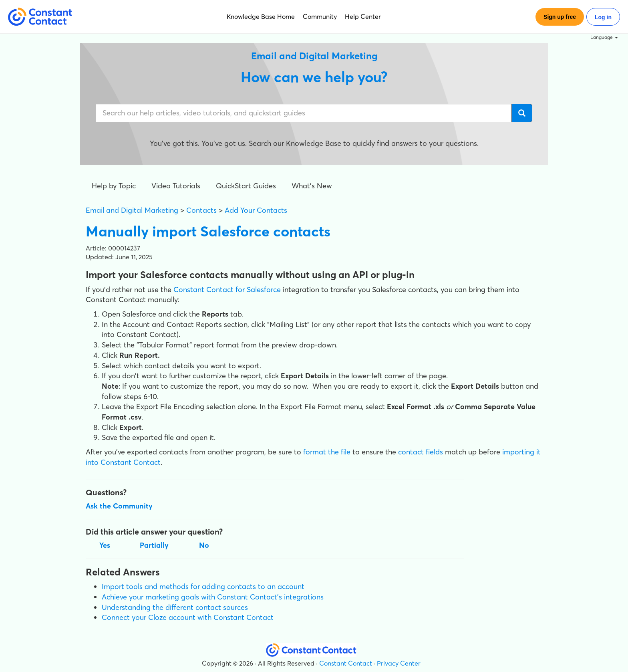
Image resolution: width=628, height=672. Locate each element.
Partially (154, 545)
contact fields (421, 452)
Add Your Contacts (256, 210)
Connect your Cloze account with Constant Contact (188, 617)
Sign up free (560, 17)
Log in (603, 17)
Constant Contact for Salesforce (227, 290)
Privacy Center (399, 663)
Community (320, 16)
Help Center (363, 16)
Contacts (201, 210)
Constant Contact (346, 663)
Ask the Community (119, 506)
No (204, 545)
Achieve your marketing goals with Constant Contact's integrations (213, 597)
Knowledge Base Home (261, 16)
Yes (105, 545)
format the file (327, 452)
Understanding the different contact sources (175, 607)
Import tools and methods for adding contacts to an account (203, 586)
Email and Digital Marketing (132, 210)
